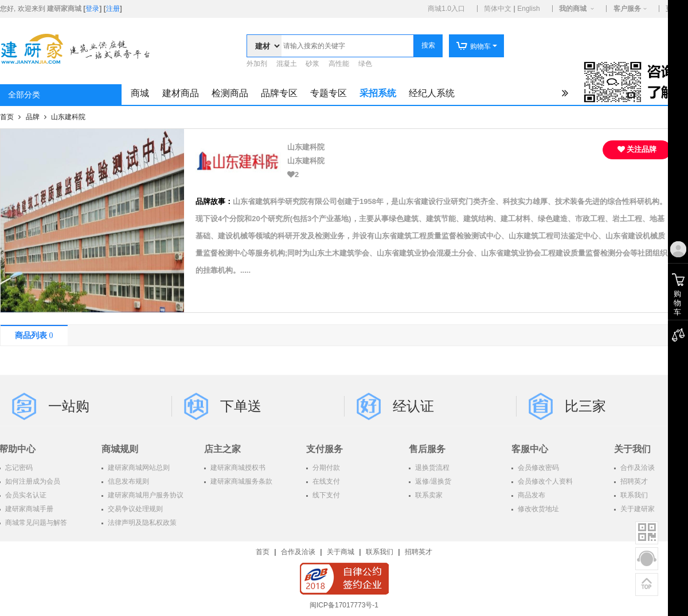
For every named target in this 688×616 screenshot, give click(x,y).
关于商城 (341, 552)
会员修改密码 (537, 468)
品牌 (34, 117)
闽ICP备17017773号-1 (344, 605)
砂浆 (312, 64)
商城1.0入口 (446, 9)
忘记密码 (18, 468)
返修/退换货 (432, 481)
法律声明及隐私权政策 (141, 523)
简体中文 (498, 9)
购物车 (473, 46)
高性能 (339, 64)
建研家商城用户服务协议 (145, 495)
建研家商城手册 (28, 509)
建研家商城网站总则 (138, 468)
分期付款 (325, 468)
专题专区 (329, 93)
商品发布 (531, 495)
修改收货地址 (537, 509)
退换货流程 (431, 468)
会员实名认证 (25, 495)
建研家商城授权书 (237, 468)
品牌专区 (279, 93)
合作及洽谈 (298, 552)
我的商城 (573, 9)
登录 (92, 9)
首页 (8, 117)
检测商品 (230, 93)
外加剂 (257, 64)
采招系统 (378, 93)
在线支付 (325, 481)
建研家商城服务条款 (241, 481)
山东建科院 (68, 117)
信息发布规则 (128, 481)
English (528, 9)
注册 (113, 9)
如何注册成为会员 (32, 481)
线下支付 (325, 495)
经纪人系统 (432, 93)
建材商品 (181, 93)
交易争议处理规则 (134, 509)
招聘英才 (419, 552)
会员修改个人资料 (544, 481)
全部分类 (24, 95)
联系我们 (380, 552)
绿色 (365, 64)
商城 (140, 93)
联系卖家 (428, 495)
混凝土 (287, 64)
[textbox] (347, 46)
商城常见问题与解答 (35, 523)
